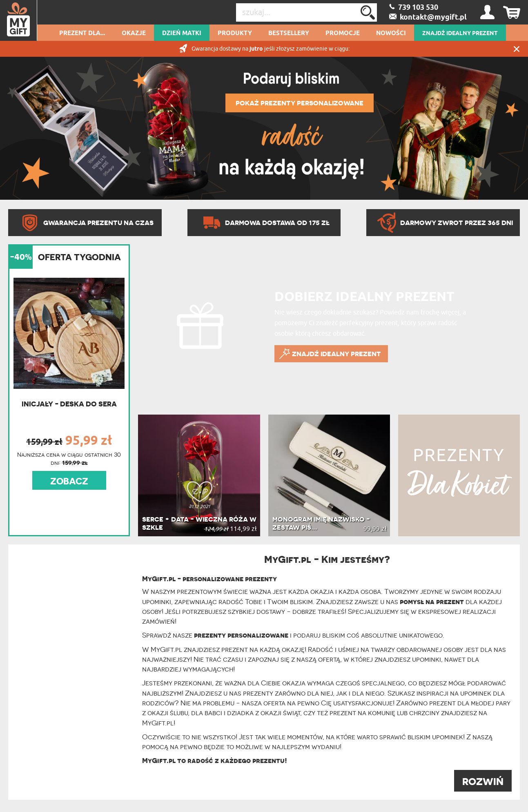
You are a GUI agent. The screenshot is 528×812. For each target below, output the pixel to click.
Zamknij (517, 49)
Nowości (391, 33)
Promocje (343, 33)
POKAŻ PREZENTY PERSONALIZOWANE (300, 103)
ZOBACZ (69, 481)
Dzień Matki (182, 33)
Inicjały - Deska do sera (69, 404)
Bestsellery (289, 33)
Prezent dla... (82, 33)
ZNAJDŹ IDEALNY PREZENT (460, 33)
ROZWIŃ (483, 782)
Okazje (134, 33)
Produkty (235, 33)
